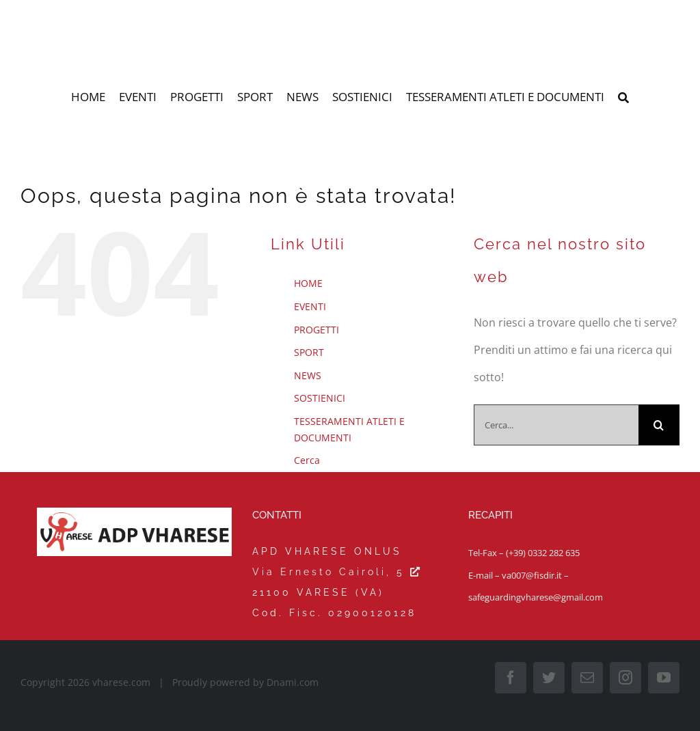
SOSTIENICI (320, 398)
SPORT (309, 352)
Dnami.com (293, 682)
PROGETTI (317, 330)
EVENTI (310, 306)
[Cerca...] (556, 425)
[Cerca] (623, 98)
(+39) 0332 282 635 (543, 553)
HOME (308, 283)
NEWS (308, 375)
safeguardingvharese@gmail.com (536, 597)
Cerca (307, 460)
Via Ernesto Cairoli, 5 (337, 572)
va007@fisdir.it (532, 575)
